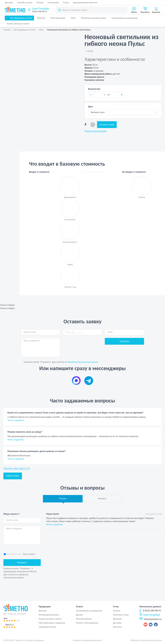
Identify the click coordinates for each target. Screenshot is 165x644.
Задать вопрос (13, 476)
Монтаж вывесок (84, 619)
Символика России (47, 627)
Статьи (66, 3)
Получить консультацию (96, 131)
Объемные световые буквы (93, 18)
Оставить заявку (107, 125)
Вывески (41, 18)
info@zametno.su (151, 619)
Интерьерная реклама (49, 615)
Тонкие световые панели (18, 24)
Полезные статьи (121, 615)
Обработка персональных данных (146, 640)
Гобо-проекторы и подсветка (52, 623)
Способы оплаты (25, 3)
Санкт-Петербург (41, 8)
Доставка (9, 3)
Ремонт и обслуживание (87, 623)
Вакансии (117, 619)
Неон (73, 18)
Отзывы (40, 3)
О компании (53, 3)
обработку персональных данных (83, 362)
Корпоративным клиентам (85, 3)
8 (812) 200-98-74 (39, 12)
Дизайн (79, 615)
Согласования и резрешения (89, 611)
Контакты (117, 627)
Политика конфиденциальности (87, 640)
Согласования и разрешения (125, 18)
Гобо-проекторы (58, 18)
